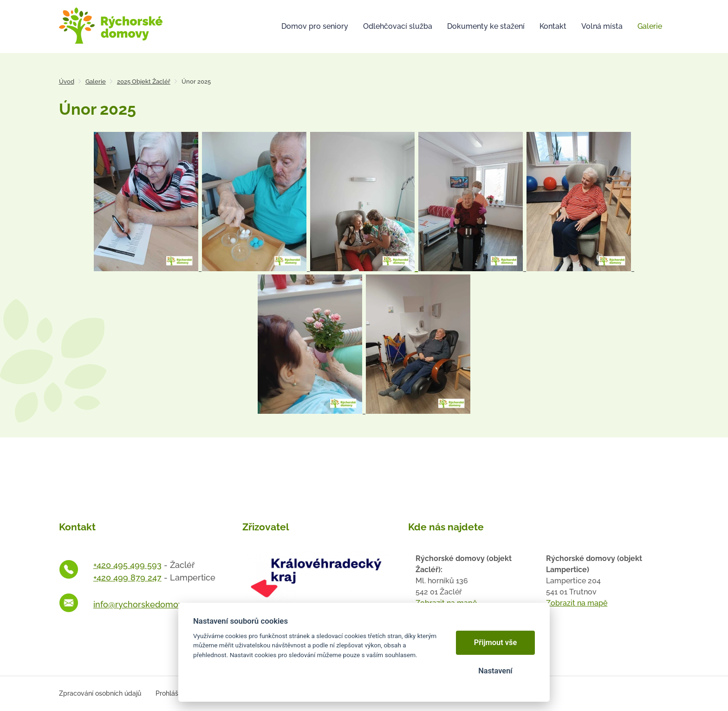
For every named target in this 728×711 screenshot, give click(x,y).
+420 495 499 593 (127, 565)
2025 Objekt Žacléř (144, 82)
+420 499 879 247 (127, 577)
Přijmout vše (496, 643)
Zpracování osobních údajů (100, 693)
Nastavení (495, 671)
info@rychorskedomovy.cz (146, 604)
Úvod (67, 82)
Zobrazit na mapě (577, 603)
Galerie (96, 82)
